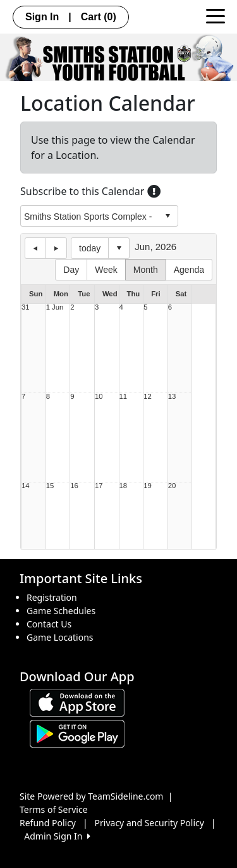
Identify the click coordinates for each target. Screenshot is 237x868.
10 (99, 397)
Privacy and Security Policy (149, 823)
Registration (52, 597)
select (167, 216)
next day (56, 248)
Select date (119, 248)
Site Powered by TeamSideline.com (91, 796)
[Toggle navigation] (216, 15)
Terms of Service (54, 809)
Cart (99, 17)
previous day (35, 248)
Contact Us (49, 624)
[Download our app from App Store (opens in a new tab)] (77, 702)
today (90, 248)
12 (148, 397)
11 (124, 397)
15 (50, 486)
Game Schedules (61, 611)
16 (74, 486)
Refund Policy (48, 823)
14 (26, 486)
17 (99, 486)
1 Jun (55, 307)
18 (124, 486)
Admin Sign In (57, 836)
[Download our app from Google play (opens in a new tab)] (77, 733)
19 (148, 486)
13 (172, 397)
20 (172, 486)
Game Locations (60, 637)
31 (26, 307)
